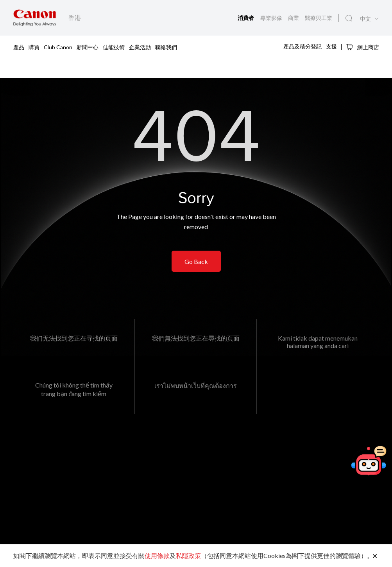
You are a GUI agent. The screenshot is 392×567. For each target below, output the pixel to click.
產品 (19, 47)
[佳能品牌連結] (35, 18)
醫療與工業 (319, 18)
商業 (294, 18)
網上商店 (362, 47)
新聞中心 (88, 47)
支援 (331, 46)
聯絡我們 (166, 47)
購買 (34, 47)
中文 (365, 19)
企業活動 (140, 47)
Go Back (196, 261)
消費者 (247, 18)
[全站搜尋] (349, 18)
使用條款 (157, 555)
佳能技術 (114, 47)
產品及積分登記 (303, 46)
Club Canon (58, 47)
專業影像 (272, 18)
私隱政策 (188, 555)
